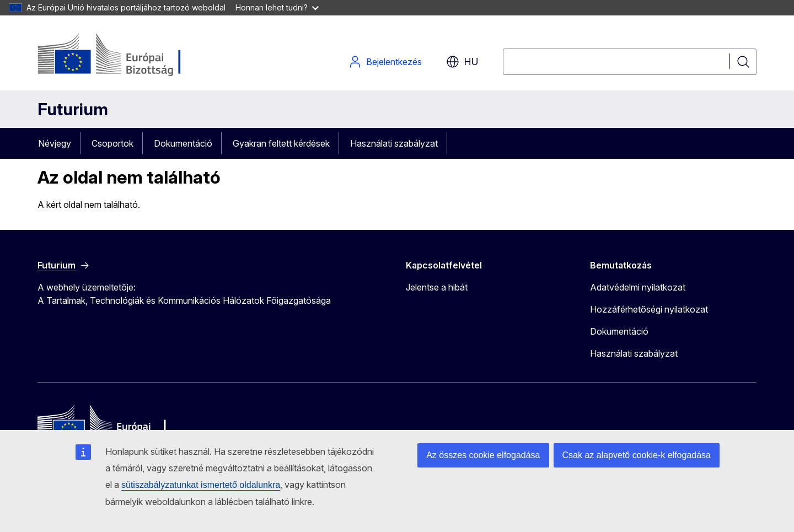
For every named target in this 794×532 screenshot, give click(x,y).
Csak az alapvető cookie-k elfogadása (637, 455)
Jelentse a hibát (437, 287)
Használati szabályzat (394, 143)
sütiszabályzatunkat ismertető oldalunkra (201, 485)
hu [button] (462, 62)
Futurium (73, 109)
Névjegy (55, 143)
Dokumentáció (183, 143)
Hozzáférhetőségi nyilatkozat (649, 309)
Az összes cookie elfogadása (483, 455)
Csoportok (112, 143)
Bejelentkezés (385, 62)
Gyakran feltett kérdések (281, 143)
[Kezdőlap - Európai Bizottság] (127, 55)
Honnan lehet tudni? (277, 7)
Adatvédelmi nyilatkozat (638, 287)
